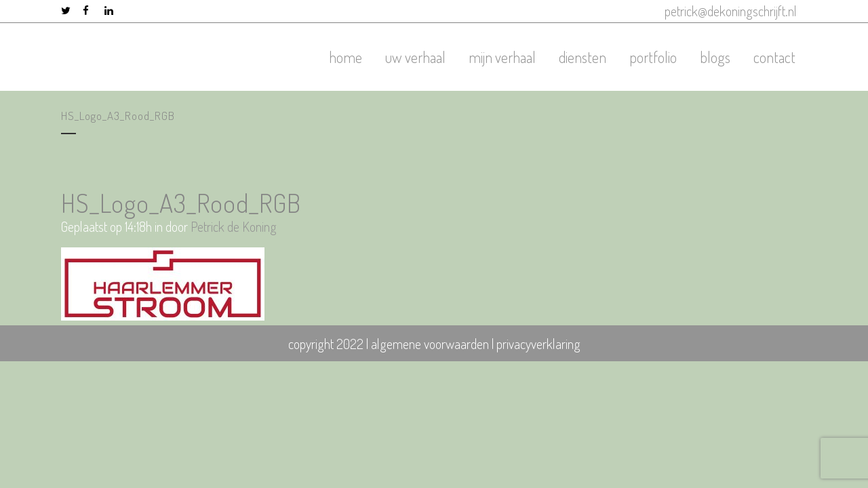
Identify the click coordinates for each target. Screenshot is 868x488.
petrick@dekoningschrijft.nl (731, 11)
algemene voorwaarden (430, 344)
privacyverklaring (538, 344)
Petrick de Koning (234, 226)
